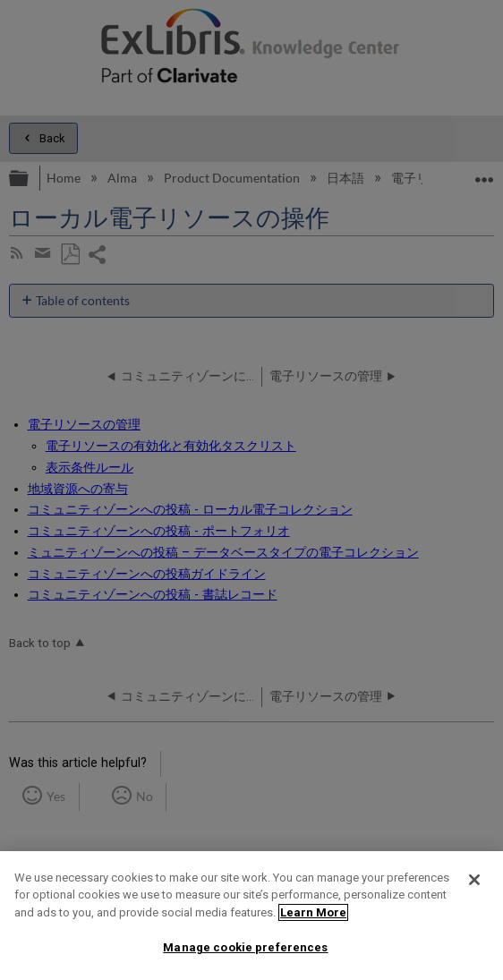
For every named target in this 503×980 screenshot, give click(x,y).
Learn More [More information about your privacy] (313, 912)
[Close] (474, 880)
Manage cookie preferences (245, 947)
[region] (251, 916)
